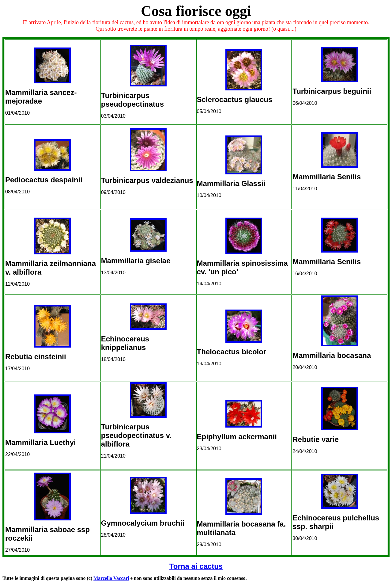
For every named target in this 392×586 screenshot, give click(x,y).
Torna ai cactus (196, 566)
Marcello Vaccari (111, 578)
